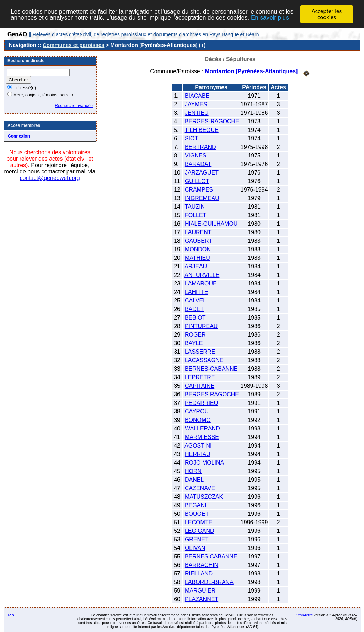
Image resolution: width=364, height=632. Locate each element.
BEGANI (196, 505)
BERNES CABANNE (211, 556)
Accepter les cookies (327, 14)
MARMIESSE (202, 437)
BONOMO (198, 420)
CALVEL (196, 300)
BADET (194, 309)
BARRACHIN (202, 565)
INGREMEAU (202, 198)
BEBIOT (195, 317)
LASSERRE (200, 351)
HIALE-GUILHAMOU (211, 223)
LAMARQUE (201, 283)
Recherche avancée (74, 106)
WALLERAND (202, 428)
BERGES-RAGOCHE (212, 121)
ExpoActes (304, 615)
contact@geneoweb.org (50, 178)
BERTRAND (200, 147)
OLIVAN (195, 548)
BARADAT (198, 164)
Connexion (19, 136)
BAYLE (194, 343)
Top (11, 615)
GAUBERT (199, 240)
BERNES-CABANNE (211, 368)
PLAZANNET (202, 599)
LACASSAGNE (204, 360)
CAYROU (197, 411)
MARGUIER (200, 590)
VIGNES (196, 155)
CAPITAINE (200, 385)
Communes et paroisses (73, 45)
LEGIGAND (200, 531)
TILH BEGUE (202, 130)
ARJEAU (196, 266)
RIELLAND (199, 573)
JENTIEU (197, 113)
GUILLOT (197, 181)
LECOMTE (199, 522)
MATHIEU (197, 258)
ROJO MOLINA (204, 462)
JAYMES (196, 104)
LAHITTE (197, 292)
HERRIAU (198, 454)
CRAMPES (199, 189)
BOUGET (197, 513)
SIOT (191, 138)
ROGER (195, 334)
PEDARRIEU (201, 403)
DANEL (194, 479)
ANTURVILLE (202, 275)
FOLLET (196, 215)
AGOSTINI (198, 445)
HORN (193, 471)
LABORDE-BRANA (209, 582)
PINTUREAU (201, 326)
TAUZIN (195, 206)
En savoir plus (270, 17)
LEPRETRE (200, 377)
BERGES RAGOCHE (212, 394)
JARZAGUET (202, 172)
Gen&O (17, 34)
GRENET (197, 539)
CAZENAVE (200, 488)
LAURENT (198, 232)
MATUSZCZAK (204, 496)
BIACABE (197, 95)
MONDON (198, 249)
